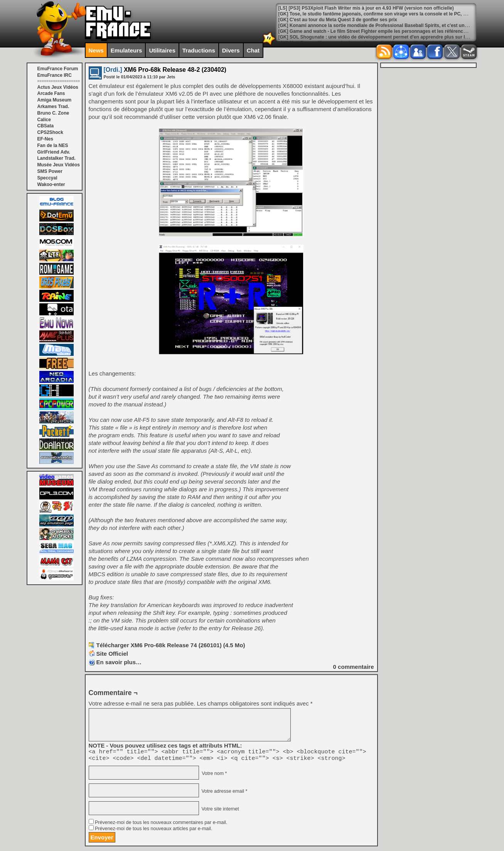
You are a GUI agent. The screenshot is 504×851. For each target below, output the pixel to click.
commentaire (354, 667)
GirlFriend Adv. (54, 152)
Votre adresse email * (224, 793)
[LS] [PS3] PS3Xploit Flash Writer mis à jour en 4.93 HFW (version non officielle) (366, 8)
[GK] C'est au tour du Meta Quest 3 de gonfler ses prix (338, 20)
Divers (231, 50)
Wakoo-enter (51, 184)
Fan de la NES (53, 145)
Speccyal (47, 178)
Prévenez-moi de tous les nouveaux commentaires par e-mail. (161, 825)
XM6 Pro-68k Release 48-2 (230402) (165, 70)
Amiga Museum (55, 100)
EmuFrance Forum (58, 69)
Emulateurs (126, 50)
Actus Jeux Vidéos (58, 87)
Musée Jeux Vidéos (59, 165)
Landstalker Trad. (56, 158)
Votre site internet (220, 811)
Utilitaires (162, 50)
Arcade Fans (51, 93)
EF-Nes (45, 139)
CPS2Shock (50, 132)
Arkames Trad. (53, 107)
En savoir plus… (119, 662)
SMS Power (50, 171)
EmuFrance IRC (55, 75)
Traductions (199, 50)
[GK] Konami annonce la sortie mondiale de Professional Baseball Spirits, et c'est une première (383, 25)
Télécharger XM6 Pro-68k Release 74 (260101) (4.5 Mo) (171, 645)
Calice (44, 120)
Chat (253, 50)
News (96, 50)
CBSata (46, 126)
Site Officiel (112, 654)
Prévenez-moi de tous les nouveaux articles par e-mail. (153, 831)
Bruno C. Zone (53, 113)
